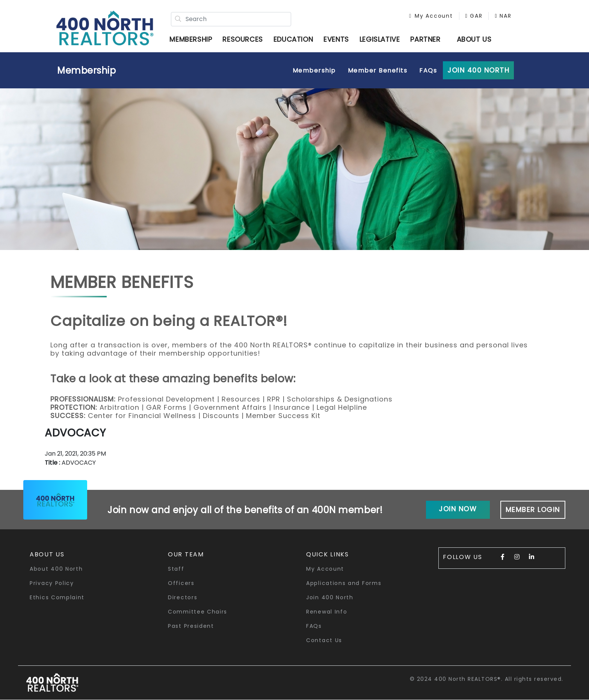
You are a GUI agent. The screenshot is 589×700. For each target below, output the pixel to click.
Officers (181, 583)
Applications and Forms (344, 583)
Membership (87, 71)
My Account (430, 16)
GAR (473, 16)
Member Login (533, 510)
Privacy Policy (52, 583)
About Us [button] (47, 555)
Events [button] (337, 39)
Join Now (458, 509)
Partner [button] (426, 39)
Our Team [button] (186, 555)
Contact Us (324, 641)
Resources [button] (243, 39)
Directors (183, 598)
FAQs (428, 71)
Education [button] (293, 39)
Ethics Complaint (57, 598)
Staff (176, 569)
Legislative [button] (380, 39)
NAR (503, 16)
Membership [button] (191, 39)
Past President (191, 626)
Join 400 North (478, 70)
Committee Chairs (198, 612)
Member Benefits (378, 71)
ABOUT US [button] (474, 39)
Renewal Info (327, 612)
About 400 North (56, 569)
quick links (328, 555)
